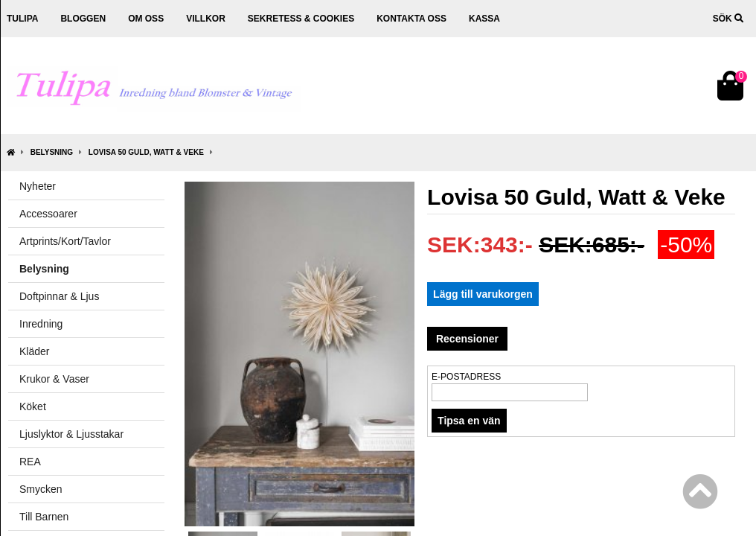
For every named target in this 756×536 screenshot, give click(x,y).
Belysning (52, 152)
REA (30, 462)
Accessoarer (48, 214)
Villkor (206, 19)
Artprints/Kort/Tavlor (65, 241)
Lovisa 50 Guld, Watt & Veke (146, 152)
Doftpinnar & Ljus (59, 296)
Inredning (41, 324)
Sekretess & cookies (301, 19)
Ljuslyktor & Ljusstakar (71, 434)
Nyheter (38, 186)
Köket (33, 406)
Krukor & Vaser (54, 379)
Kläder (34, 351)
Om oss (146, 19)
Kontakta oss (411, 19)
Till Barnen (44, 517)
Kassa (484, 19)
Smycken (41, 489)
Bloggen (83, 19)
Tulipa (22, 19)
